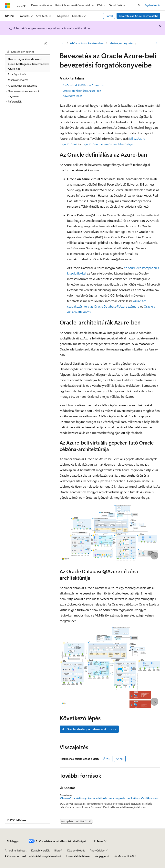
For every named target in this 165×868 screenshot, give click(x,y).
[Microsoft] (7, 5)
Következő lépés (72, 96)
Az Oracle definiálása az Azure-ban (83, 85)
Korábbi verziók (40, 850)
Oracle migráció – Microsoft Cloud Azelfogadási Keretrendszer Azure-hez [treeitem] (28, 64)
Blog (57, 850)
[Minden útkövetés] (63, 43)
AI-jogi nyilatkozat (16, 850)
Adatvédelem (98, 850)
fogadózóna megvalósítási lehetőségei (108, 144)
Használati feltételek (78, 856)
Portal (109, 16)
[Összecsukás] (45, 43)
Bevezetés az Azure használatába (139, 16)
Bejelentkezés (152, 5)
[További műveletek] (157, 43)
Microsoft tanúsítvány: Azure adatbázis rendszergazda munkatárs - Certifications (109, 798)
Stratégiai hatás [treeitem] (17, 74)
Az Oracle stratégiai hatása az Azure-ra (89, 729)
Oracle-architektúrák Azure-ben (82, 91)
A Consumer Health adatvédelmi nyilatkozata (32, 856)
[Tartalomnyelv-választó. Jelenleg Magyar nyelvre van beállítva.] (13, 841)
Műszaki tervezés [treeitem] (18, 80)
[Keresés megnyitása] (139, 5)
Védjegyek (101, 856)
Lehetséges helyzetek (121, 43)
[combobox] (27, 52)
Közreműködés (76, 850)
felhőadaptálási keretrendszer (87, 43)
